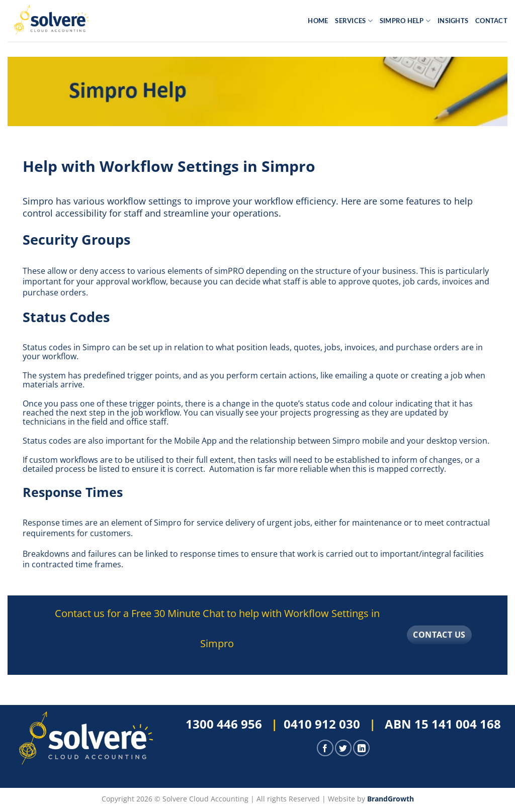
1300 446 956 (224, 724)
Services (354, 21)
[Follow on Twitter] (343, 748)
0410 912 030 (322, 724)
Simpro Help (405, 21)
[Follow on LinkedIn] (361, 748)
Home (318, 21)
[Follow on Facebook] (325, 748)
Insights (453, 21)
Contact (491, 21)
